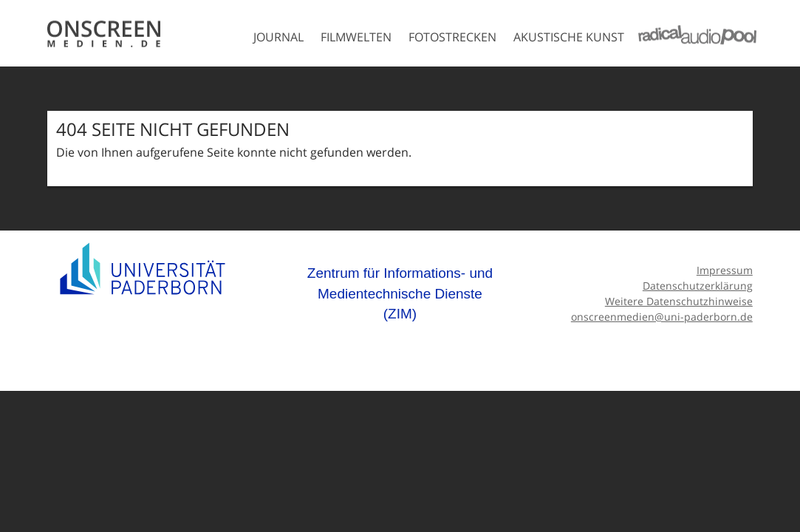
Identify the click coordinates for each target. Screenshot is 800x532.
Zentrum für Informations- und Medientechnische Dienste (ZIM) (400, 293)
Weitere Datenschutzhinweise (679, 301)
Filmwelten (356, 37)
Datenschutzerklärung (698, 286)
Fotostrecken (452, 37)
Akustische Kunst (569, 37)
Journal (278, 37)
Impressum (725, 270)
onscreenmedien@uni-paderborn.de (662, 317)
